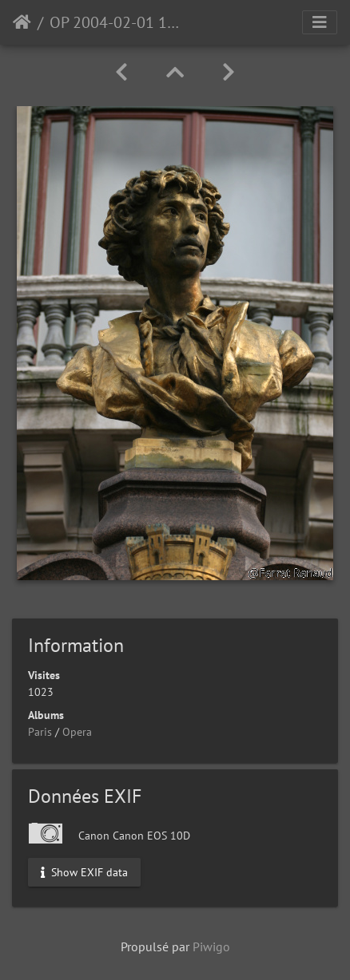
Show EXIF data (84, 871)
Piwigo (211, 946)
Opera (77, 732)
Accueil (22, 22)
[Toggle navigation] (320, 22)
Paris (40, 732)
